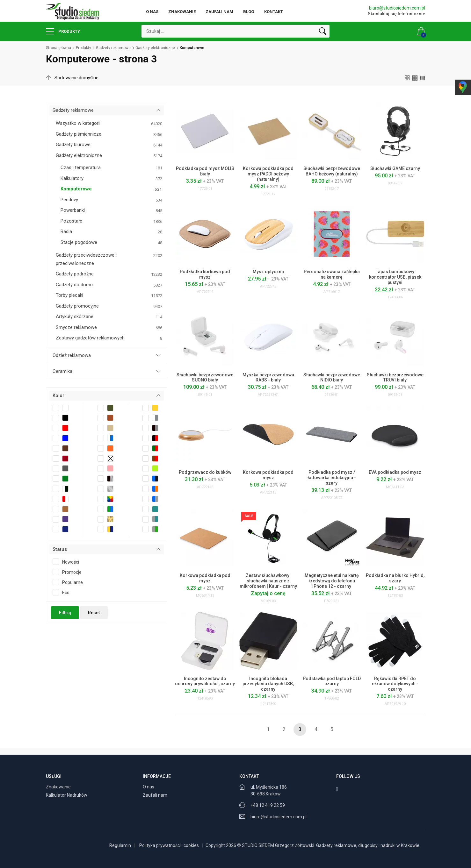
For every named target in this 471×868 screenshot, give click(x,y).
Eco (63, 592)
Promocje (69, 572)
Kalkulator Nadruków (67, 795)
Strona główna (58, 48)
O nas (152, 12)
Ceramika (62, 371)
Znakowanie (182, 12)
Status (60, 549)
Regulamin (120, 845)
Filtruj (65, 613)
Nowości (68, 562)
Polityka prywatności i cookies (169, 845)
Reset (94, 613)
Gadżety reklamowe (113, 48)
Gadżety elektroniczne (155, 48)
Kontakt (274, 12)
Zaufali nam (219, 12)
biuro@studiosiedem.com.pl (397, 8)
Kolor (58, 395)
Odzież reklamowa (72, 355)
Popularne (70, 582)
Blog (249, 12)
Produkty (63, 31)
